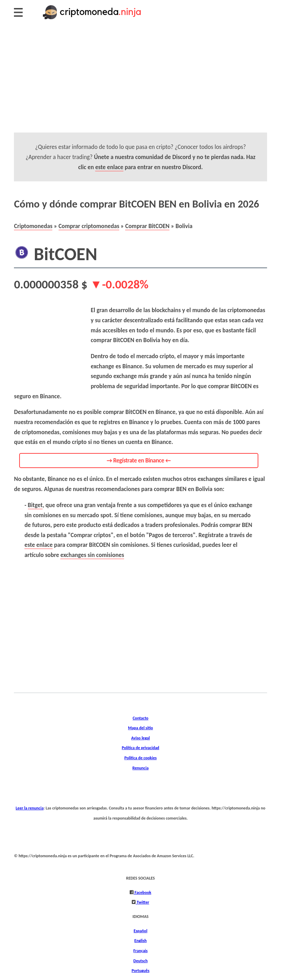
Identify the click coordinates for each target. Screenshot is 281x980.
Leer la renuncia (30, 808)
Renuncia (140, 768)
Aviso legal (140, 738)
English (140, 940)
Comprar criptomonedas (89, 226)
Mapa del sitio (140, 728)
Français (141, 951)
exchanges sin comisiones (92, 555)
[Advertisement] (140, 84)
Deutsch (141, 961)
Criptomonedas (33, 226)
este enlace (109, 167)
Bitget (35, 505)
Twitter (142, 902)
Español (140, 931)
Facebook (142, 892)
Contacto (140, 718)
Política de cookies (141, 758)
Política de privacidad (140, 748)
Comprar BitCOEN (147, 226)
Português (140, 970)
